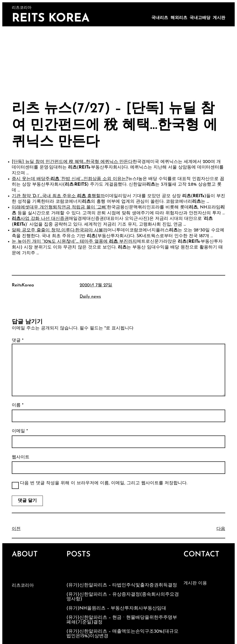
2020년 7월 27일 (96, 285)
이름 (18, 405)
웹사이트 (21, 457)
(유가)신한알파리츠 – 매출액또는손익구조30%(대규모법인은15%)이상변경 (122, 634)
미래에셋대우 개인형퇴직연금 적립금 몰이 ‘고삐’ (59, 207)
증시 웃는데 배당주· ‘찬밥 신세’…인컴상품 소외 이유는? (70, 179)
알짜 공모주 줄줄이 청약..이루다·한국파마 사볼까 (60, 230)
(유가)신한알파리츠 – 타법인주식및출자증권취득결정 (122, 585)
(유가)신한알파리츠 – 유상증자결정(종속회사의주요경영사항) (123, 597)
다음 (221, 529)
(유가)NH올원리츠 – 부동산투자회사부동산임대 (116, 608)
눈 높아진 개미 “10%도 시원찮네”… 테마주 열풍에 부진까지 (74, 242)
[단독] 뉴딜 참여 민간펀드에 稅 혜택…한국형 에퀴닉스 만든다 (72, 162)
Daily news (90, 297)
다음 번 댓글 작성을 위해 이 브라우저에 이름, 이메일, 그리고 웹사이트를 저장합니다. (104, 483)
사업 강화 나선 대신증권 (40, 219)
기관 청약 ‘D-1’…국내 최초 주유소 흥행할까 (58, 196)
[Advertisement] (118, 61)
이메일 (20, 431)
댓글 (18, 341)
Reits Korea (51, 19)
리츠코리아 (23, 586)
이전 (16, 529)
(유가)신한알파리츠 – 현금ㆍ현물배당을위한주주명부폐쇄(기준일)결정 (122, 620)
